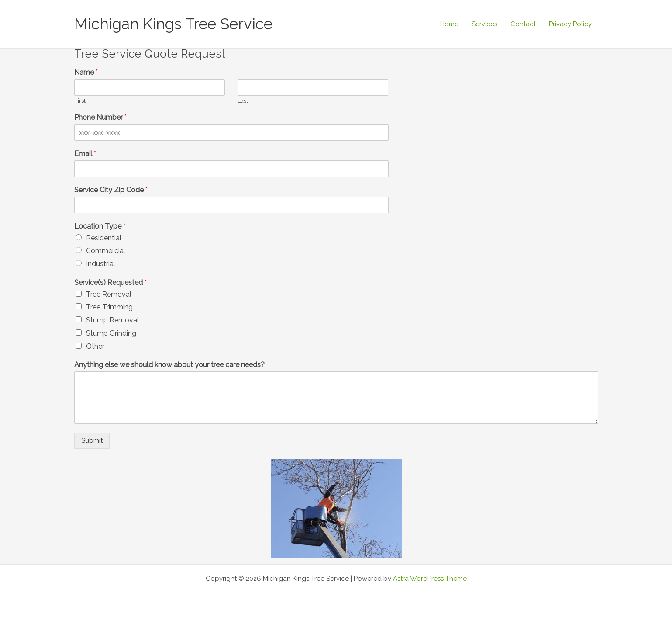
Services (484, 24)
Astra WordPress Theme (430, 579)
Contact (523, 24)
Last (243, 101)
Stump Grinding (111, 333)
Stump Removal (112, 320)
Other (95, 346)
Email (85, 154)
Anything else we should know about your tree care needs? (169, 365)
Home (449, 24)
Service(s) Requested (110, 283)
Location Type (100, 226)
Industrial (101, 264)
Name (86, 72)
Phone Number (100, 117)
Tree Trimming (109, 307)
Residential (104, 238)
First (80, 101)
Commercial (106, 251)
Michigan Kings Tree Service (173, 24)
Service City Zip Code (111, 190)
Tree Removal (109, 294)
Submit (92, 440)
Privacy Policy (570, 24)
